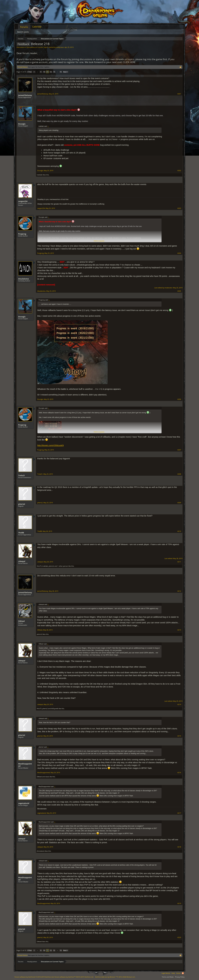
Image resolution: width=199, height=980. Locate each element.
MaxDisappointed (25, 765)
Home (178, 973)
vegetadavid (24, 803)
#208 (179, 474)
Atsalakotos (24, 279)
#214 (179, 704)
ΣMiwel (21, 621)
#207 (179, 450)
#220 (179, 937)
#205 (179, 291)
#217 (179, 813)
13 (54, 72)
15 (61, 72)
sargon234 (23, 201)
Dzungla (22, 124)
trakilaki (40, 175)
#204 (179, 253)
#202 (179, 171)
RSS (183, 973)
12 (51, 72)
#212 (179, 591)
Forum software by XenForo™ (74, 977)
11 (47, 72)
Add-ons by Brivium (115, 977)
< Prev (29, 72)
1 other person (63, 566)
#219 (179, 903)
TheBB (21, 533)
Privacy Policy (180, 977)
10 (44, 72)
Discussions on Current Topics (37, 47)
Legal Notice (166, 973)
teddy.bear (60, 47)
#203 (179, 208)
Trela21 (22, 475)
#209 (179, 503)
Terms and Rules (168, 977)
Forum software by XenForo (34, 977)
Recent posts (23, 32)
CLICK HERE (129, 62)
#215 (179, 736)
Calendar (37, 27)
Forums (24, 27)
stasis (47, 777)
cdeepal (22, 561)
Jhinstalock (41, 851)
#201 (179, 94)
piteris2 (22, 504)
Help (173, 973)
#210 (179, 531)
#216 (179, 773)
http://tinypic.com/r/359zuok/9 (51, 445)
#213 (179, 630)
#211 (179, 562)
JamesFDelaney (25, 95)
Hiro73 (39, 566)
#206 (179, 399)
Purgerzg (22, 234)
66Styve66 (55, 708)
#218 (179, 847)
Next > (66, 72)
